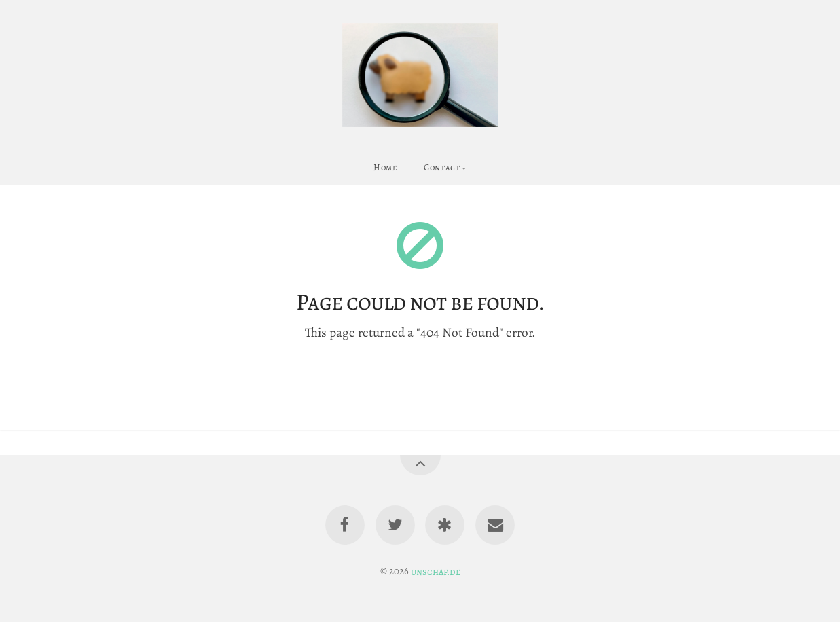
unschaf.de (436, 571)
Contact (442, 167)
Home (386, 167)
